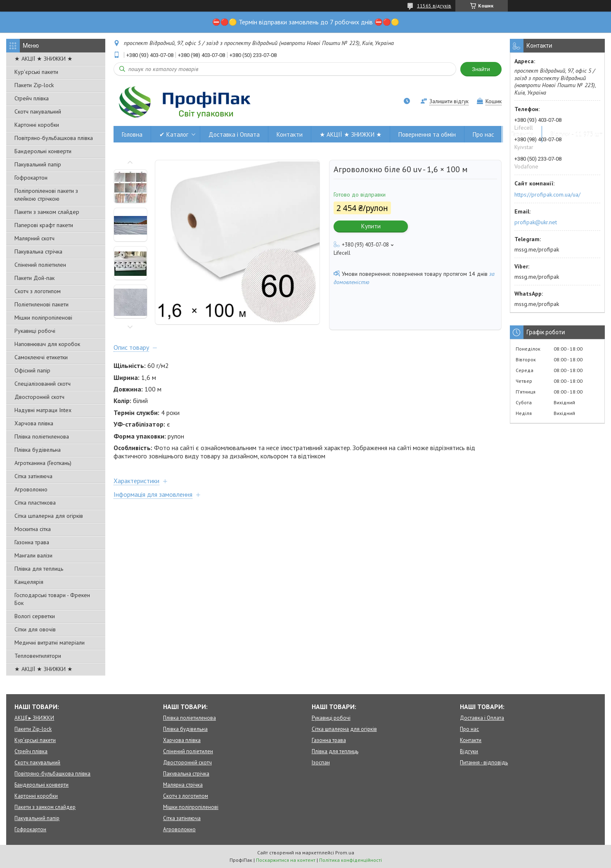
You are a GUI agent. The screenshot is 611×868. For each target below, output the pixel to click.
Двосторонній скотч (39, 397)
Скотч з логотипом (38, 291)
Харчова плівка (34, 423)
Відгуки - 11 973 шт (577, 134)
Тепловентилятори (38, 656)
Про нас (483, 134)
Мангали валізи (33, 555)
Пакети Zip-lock (34, 85)
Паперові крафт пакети (44, 225)
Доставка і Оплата (234, 134)
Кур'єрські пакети (36, 72)
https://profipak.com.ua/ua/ (547, 194)
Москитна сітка (33, 529)
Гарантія (522, 134)
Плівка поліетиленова (42, 436)
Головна (132, 134)
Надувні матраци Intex (43, 410)
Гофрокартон (31, 178)
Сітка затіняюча (33, 476)
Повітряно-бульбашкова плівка (54, 138)
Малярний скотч (34, 238)
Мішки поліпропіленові (43, 318)
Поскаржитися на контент (286, 860)
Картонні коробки (37, 125)
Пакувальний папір (38, 164)
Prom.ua (345, 853)
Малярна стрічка (183, 785)
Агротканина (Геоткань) (43, 463)
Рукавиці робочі (35, 331)
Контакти (290, 134)
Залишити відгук (449, 101)
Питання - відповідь (484, 762)
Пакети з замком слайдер (47, 212)
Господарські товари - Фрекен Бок (52, 599)
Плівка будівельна (38, 450)
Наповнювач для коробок (47, 344)
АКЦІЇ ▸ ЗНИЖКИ (34, 718)
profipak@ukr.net (536, 222)
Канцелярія (29, 582)
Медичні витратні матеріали (50, 643)
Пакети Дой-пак (34, 278)
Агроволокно (31, 489)
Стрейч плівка (32, 98)
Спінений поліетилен (40, 265)
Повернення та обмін (427, 134)
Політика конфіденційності (350, 860)
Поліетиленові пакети (41, 304)
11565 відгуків (434, 6)
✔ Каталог (174, 134)
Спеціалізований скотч (43, 384)
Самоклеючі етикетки (41, 357)
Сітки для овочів (35, 629)
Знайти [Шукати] (481, 69)
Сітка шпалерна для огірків (49, 516)
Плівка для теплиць (39, 569)
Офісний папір (32, 370)
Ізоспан (321, 762)
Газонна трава (32, 542)
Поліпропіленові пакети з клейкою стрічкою (46, 195)
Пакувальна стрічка (38, 251)
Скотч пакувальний (38, 111)
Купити (371, 226)
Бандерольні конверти (43, 151)
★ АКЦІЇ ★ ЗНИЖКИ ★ (44, 59)
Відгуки (469, 751)
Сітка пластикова (35, 503)
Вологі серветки (35, 616)
